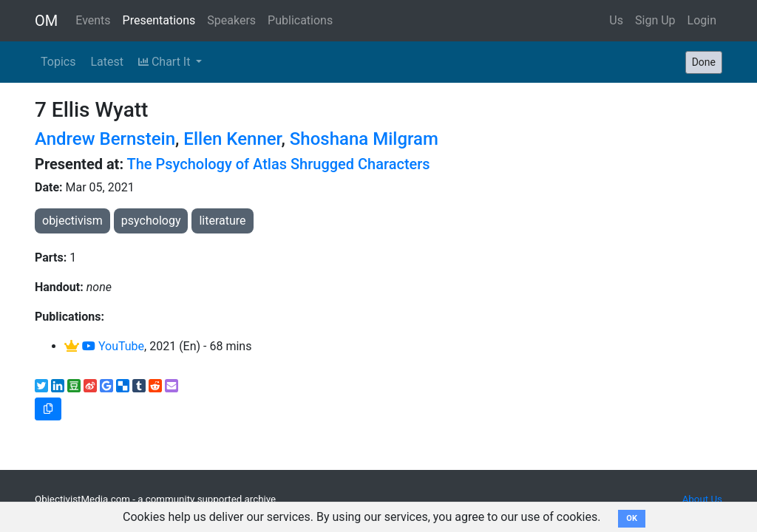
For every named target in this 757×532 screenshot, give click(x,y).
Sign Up (655, 20)
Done (704, 62)
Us (616, 20)
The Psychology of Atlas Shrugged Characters (279, 164)
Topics (58, 62)
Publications (300, 20)
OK (632, 518)
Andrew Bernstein (105, 139)
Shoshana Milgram (364, 139)
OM (46, 21)
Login (702, 20)
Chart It (166, 62)
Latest (107, 62)
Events (93, 20)
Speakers (231, 20)
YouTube (113, 346)
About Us (702, 499)
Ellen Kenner (232, 139)
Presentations (159, 20)
